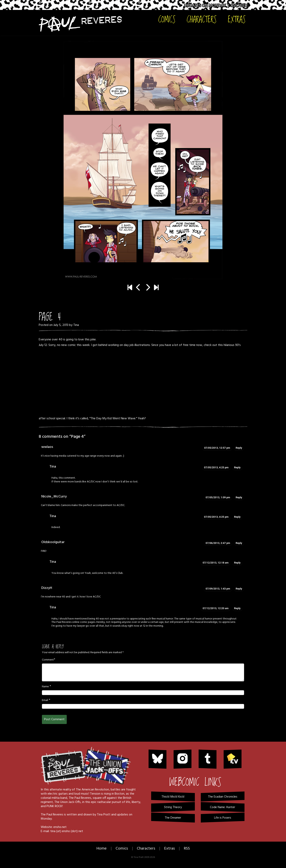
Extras (237, 19)
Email (45, 700)
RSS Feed (239, 6)
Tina (76, 325)
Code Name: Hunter (223, 807)
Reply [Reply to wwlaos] (239, 448)
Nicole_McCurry (54, 497)
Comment (48, 660)
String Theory (173, 807)
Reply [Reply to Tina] (237, 467)
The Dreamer (173, 818)
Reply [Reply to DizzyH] (239, 589)
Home (101, 849)
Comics (167, 19)
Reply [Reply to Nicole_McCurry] (239, 497)
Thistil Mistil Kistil (173, 797)
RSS (187, 849)
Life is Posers (223, 818)
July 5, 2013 (61, 325)
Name (45, 687)
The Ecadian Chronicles (223, 797)
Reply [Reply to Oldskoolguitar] (239, 543)
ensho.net (60, 827)
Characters (202, 19)
